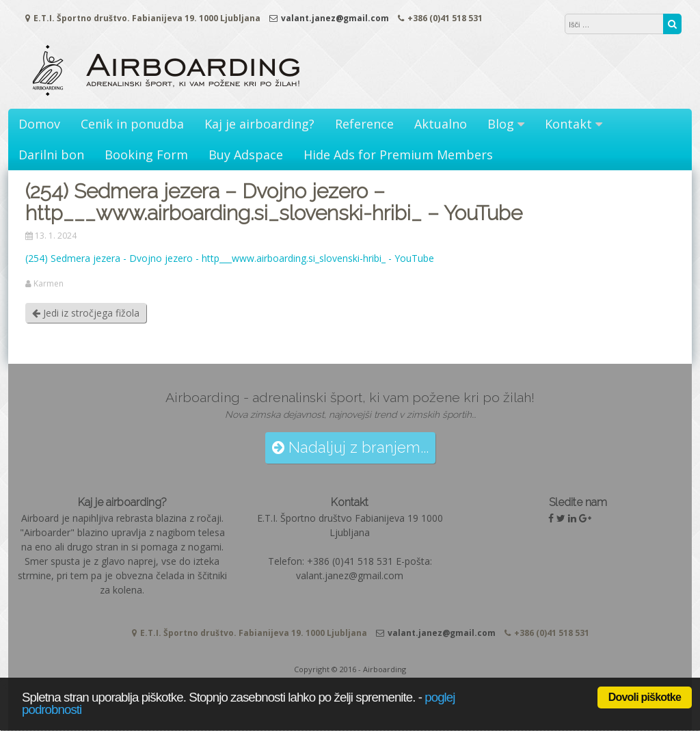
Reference (364, 124)
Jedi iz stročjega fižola (86, 313)
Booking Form (146, 155)
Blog (501, 124)
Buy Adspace (246, 155)
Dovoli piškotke (645, 697)
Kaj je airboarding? (259, 124)
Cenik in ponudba (132, 124)
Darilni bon (51, 155)
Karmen (49, 284)
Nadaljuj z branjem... (350, 448)
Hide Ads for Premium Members (398, 155)
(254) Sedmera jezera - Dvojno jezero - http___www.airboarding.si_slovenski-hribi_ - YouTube (230, 258)
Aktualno (441, 124)
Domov (39, 124)
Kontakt (568, 124)
